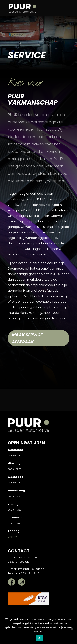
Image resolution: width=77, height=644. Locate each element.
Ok (40, 638)
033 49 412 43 (30, 573)
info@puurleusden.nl (31, 569)
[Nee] (72, 629)
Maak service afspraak (27, 338)
